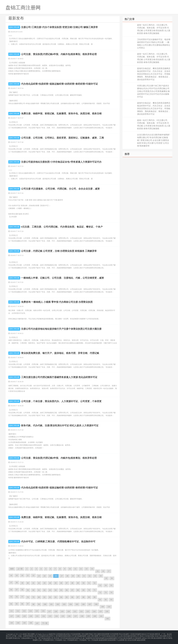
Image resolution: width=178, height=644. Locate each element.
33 (95, 576)
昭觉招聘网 (105, 634)
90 (95, 597)
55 (111, 585)
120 (69, 611)
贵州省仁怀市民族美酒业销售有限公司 (68, 637)
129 (24, 616)
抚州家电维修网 (99, 637)
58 (22, 590)
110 (109, 607)
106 (83, 604)
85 (67, 597)
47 (67, 583)
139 (88, 616)
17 (109, 571)
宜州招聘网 (114, 634)
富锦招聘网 (112, 639)
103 (64, 604)
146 (31, 623)
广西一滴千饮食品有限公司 (43, 637)
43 (44, 583)
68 (78, 590)
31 (84, 576)
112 (18, 611)
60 (33, 590)
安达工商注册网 (161, 636)
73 (106, 592)
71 (95, 590)
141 (101, 616)
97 (28, 604)
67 (72, 590)
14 (92, 569)
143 (12, 623)
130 (31, 616)
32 (90, 576)
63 (50, 590)
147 (37, 623)
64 (56, 590)
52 (95, 583)
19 (17, 575)
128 (18, 616)
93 (111, 600)
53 (100, 585)
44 (50, 583)
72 (100, 592)
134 (56, 616)
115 (37, 611)
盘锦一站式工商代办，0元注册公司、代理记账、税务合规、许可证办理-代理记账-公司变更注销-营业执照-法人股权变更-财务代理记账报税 (154, 29)
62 (44, 590)
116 (43, 611)
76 (17, 597)
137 (76, 616)
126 (107, 611)
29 (73, 576)
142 (107, 619)
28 (67, 576)
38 (17, 583)
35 (106, 578)
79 (33, 597)
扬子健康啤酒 (88, 637)
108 (96, 604)
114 (30, 611)
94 (11, 604)
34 (101, 576)
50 (83, 583)
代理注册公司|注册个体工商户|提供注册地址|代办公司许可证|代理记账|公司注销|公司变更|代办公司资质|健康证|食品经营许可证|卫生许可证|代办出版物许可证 (153, 91)
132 (44, 616)
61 (39, 590)
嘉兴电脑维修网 (80, 636)
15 (98, 571)
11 (75, 569)
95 (17, 604)
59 (28, 590)
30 (78, 576)
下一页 (45, 623)
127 (12, 616)
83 (56, 597)
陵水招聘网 (158, 637)
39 (22, 583)
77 (22, 597)
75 (11, 597)
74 (111, 592)
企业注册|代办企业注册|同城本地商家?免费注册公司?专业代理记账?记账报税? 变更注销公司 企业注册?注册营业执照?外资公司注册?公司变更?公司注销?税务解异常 (154, 140)
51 (89, 583)
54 (106, 585)
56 (11, 590)
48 (72, 583)
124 (94, 611)
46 (61, 583)
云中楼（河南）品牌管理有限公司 (24, 636)
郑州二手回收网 (56, 639)
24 (44, 576)
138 (82, 616)
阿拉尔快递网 (124, 634)
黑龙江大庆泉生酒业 (147, 636)
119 (62, 611)
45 (56, 583)
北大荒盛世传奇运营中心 (46, 636)
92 (106, 600)
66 (67, 590)
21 (28, 575)
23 (39, 576)
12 (81, 569)
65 (61, 590)
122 (81, 611)
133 (50, 616)
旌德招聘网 (103, 639)
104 (71, 604)
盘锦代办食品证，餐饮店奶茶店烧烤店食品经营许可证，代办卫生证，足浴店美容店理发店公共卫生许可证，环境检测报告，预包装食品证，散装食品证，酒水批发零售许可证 (154, 74)
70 (89, 590)
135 (63, 616)
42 (39, 583)
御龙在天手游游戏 (148, 634)
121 (75, 611)
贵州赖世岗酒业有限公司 (65, 636)
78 (28, 597)
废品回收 (67, 634)
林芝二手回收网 (80, 639)
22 (33, 575)
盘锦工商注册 (15, 27)
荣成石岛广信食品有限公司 (23, 637)
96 (22, 604)
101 (51, 604)
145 (24, 623)
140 (95, 616)
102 (58, 604)
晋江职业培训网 (131, 639)
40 (28, 583)
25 (50, 576)
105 (77, 604)
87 (78, 597)
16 (103, 571)
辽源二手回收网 (44, 639)
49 (78, 583)
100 (45, 604)
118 (56, 611)
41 (33, 583)
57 (17, 590)
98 (33, 604)
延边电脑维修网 (111, 637)
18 (11, 575)
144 (18, 623)
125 (101, 611)
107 (90, 604)
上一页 (20, 569)
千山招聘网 (120, 639)
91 (100, 600)
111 (11, 611)
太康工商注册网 (92, 636)
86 (72, 597)
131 (37, 616)
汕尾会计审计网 (147, 637)
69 (83, 590)
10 (70, 569)
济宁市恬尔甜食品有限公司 (109, 636)
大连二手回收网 (68, 639)
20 (22, 575)
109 (102, 607)
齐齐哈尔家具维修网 (125, 637)
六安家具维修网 (135, 634)
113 (24, 611)
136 (69, 616)
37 (11, 583)
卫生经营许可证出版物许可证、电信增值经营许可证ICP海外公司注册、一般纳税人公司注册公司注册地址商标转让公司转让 (154, 44)
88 (83, 597)
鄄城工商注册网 (95, 634)
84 (61, 597)
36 (112, 578)
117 (50, 611)
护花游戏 (74, 634)
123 (88, 611)
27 (62, 576)
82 (50, 597)
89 (89, 597)
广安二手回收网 (92, 639)
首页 (12, 569)
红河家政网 (137, 637)
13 (86, 569)
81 (44, 597)
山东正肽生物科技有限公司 (129, 636)
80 (39, 597)
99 (39, 604)
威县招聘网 (141, 639)
